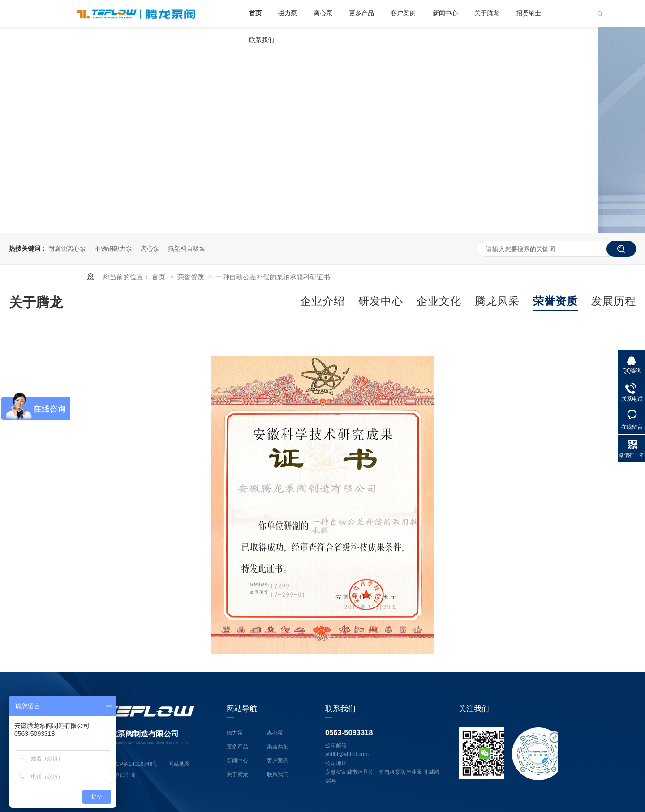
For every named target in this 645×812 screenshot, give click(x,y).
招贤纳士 (529, 13)
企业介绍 (322, 301)
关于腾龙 (487, 13)
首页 (255, 13)
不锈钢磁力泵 (113, 249)
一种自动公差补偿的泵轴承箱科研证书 (273, 277)
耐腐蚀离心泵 (67, 249)
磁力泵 (288, 13)
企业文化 (439, 301)
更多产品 (361, 13)
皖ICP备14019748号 (133, 765)
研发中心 (381, 301)
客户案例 (403, 13)
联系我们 (278, 775)
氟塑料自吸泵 (187, 249)
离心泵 (323, 13)
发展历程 (614, 301)
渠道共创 (278, 747)
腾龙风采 (497, 301)
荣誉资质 (192, 277)
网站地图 (179, 765)
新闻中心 (445, 13)
